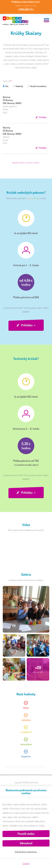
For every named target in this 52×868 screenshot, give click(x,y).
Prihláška (43, 117)
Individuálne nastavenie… (26, 851)
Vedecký (18, 86)
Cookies (26, 863)
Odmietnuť (26, 843)
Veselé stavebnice (37, 86)
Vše (6, 86)
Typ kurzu (7, 81)
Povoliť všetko (26, 834)
